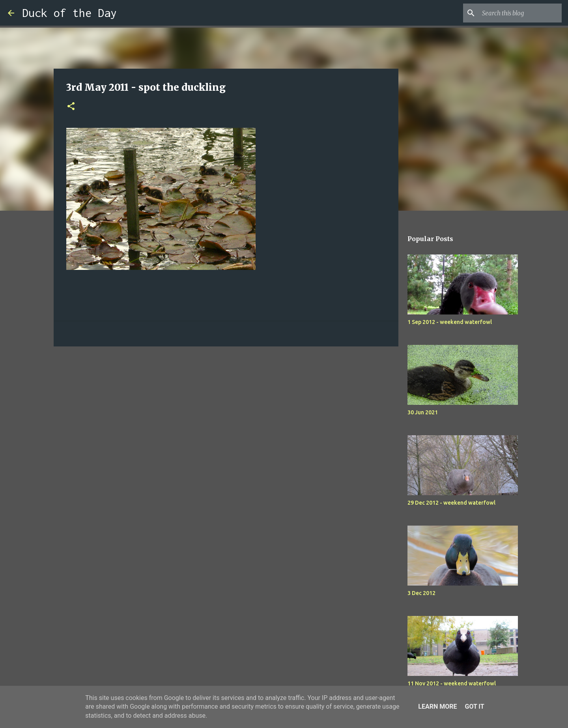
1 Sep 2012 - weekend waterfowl (450, 322)
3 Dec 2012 (421, 593)
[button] (71, 107)
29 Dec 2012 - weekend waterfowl (451, 503)
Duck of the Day (69, 13)
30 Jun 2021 (423, 412)
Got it (474, 706)
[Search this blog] (520, 13)
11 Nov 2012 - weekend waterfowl (452, 683)
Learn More (437, 706)
